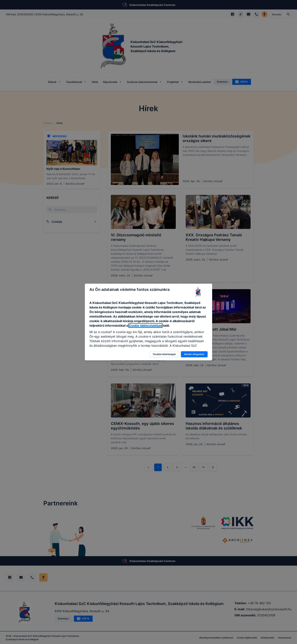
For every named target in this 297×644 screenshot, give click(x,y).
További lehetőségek (164, 354)
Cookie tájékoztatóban (145, 326)
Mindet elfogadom (194, 354)
